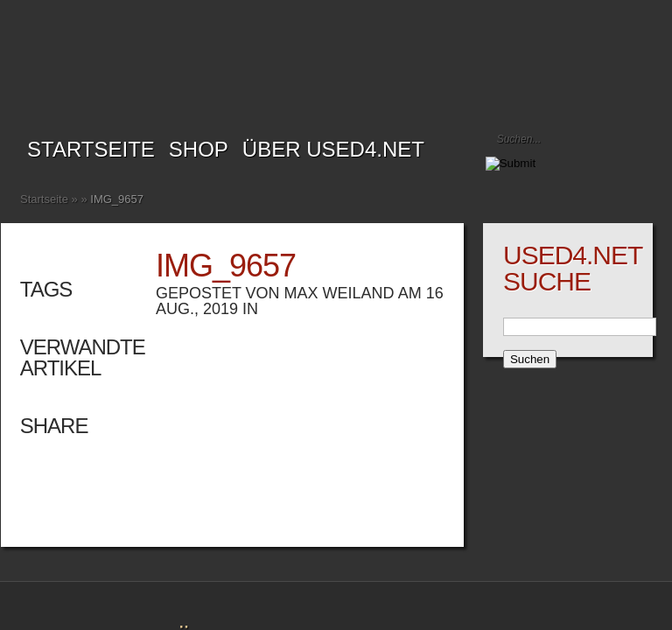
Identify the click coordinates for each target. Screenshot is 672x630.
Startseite (91, 149)
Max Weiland (339, 293)
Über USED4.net (333, 149)
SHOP (199, 149)
